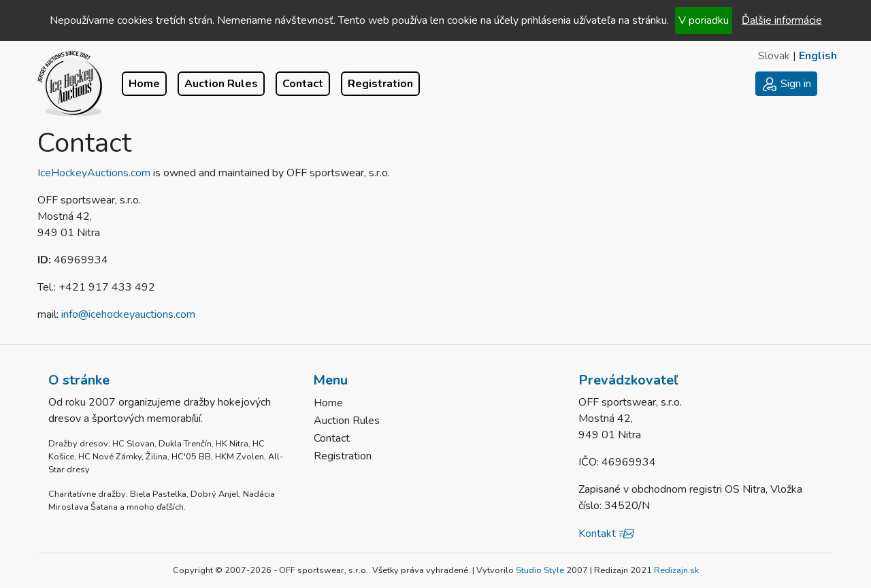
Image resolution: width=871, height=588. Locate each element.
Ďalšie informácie (782, 20)
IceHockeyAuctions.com (94, 173)
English (818, 56)
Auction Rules (221, 84)
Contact (303, 84)
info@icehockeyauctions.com (128, 314)
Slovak (774, 56)
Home (144, 84)
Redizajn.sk (676, 570)
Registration (380, 84)
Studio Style (540, 570)
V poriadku (704, 20)
